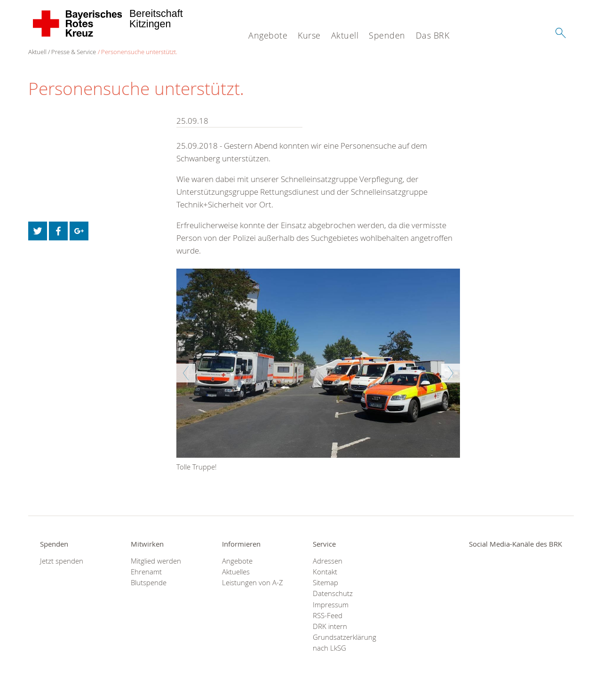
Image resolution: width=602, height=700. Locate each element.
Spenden (387, 35)
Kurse (309, 35)
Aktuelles (236, 572)
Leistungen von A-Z (253, 583)
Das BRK (433, 35)
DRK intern (330, 626)
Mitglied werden (156, 561)
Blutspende (149, 583)
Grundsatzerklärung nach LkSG (345, 643)
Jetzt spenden (62, 561)
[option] (318, 372)
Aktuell (345, 35)
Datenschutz (333, 593)
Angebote (268, 35)
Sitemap (325, 583)
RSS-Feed (328, 616)
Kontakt (325, 572)
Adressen (328, 561)
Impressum (331, 605)
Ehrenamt (146, 572)
